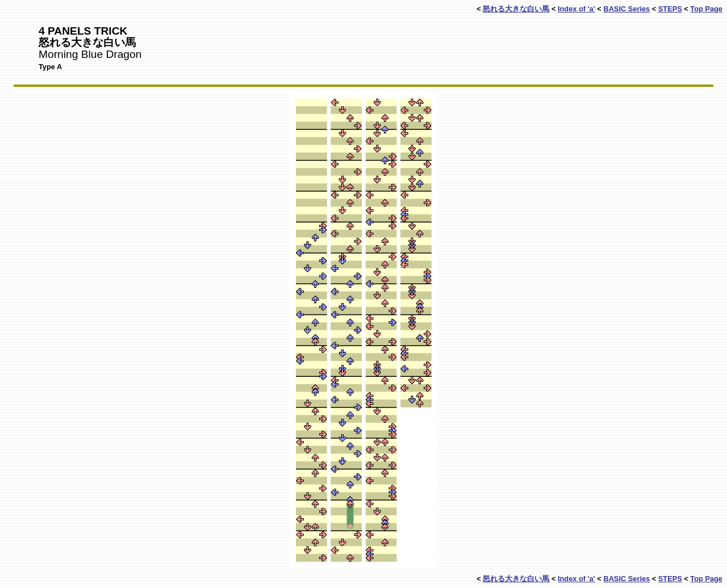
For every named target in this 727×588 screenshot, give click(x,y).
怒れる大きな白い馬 (516, 9)
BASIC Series (626, 9)
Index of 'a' (576, 9)
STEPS (670, 9)
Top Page (706, 9)
